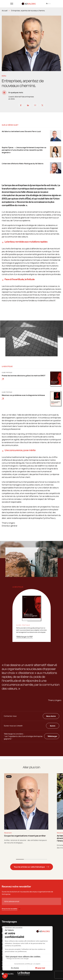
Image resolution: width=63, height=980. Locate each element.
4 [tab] (43, 859)
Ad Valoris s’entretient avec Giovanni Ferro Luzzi (21, 131)
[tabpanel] (26, 809)
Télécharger (52, 736)
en (50, 4)
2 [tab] (28, 859)
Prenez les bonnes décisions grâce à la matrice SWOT (24, 377)
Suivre (53, 726)
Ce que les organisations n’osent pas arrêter (25, 836)
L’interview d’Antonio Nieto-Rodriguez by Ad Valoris (23, 164)
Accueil (5, 11)
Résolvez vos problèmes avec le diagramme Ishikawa (23, 397)
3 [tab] (35, 859)
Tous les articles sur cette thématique (29, 867)
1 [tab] (20, 859)
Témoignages (9, 922)
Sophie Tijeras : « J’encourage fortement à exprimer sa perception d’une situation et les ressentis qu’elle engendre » (24, 150)
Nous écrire (51, 716)
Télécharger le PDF (25, 637)
